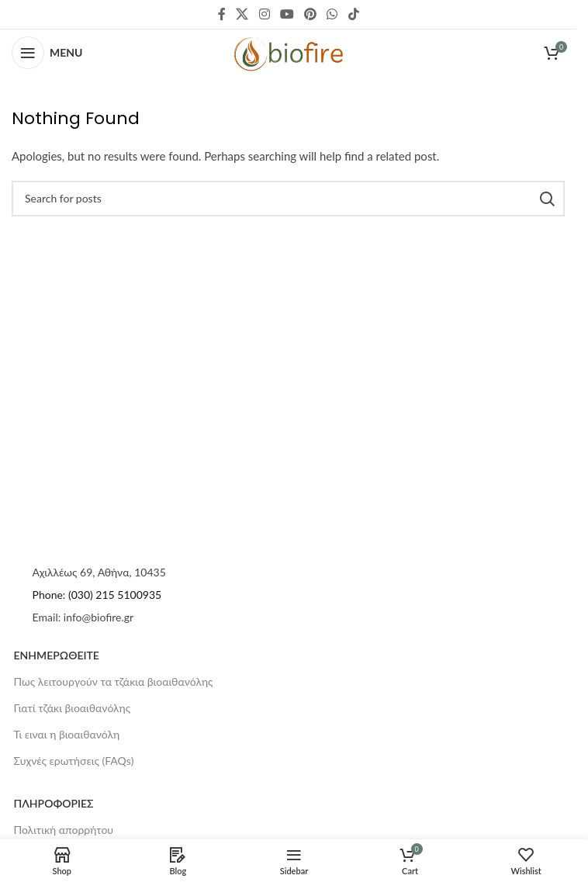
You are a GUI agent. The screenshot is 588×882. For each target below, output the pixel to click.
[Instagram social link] (264, 14)
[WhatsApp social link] (332, 14)
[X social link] (242, 14)
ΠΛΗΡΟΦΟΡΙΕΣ (54, 803)
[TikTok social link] (353, 14)
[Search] (288, 199)
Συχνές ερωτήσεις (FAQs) (74, 761)
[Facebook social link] (222, 14)
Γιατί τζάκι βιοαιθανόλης (73, 708)
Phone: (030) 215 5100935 (97, 595)
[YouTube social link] (287, 14)
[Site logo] (289, 53)
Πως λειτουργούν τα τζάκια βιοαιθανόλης (114, 681)
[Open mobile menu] (47, 53)
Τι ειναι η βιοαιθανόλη (67, 734)
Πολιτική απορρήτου (64, 830)
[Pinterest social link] (311, 14)
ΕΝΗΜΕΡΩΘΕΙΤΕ (57, 655)
